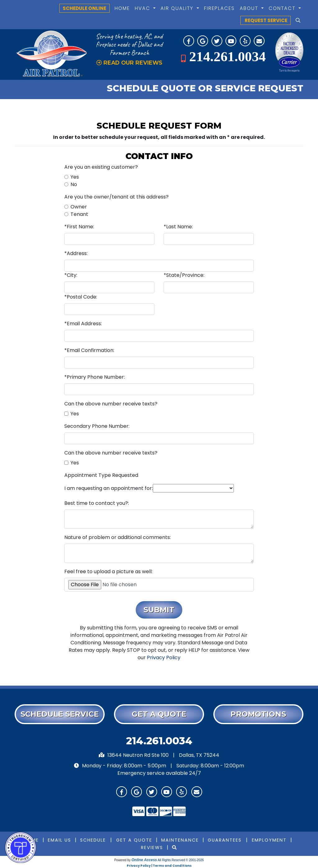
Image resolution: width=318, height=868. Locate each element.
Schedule (93, 840)
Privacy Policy (164, 658)
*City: (71, 275)
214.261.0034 (227, 57)
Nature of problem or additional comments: (118, 537)
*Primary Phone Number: (95, 377)
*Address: (76, 253)
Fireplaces (219, 8)
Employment (269, 840)
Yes (75, 177)
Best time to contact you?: (97, 503)
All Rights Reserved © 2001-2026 (181, 860)
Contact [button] (283, 8)
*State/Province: (184, 275)
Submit (159, 610)
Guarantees (225, 840)
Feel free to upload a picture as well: (108, 571)
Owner (79, 207)
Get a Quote (134, 840)
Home (122, 8)
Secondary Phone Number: (97, 426)
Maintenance (180, 840)
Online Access (144, 860)
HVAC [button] (143, 8)
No (74, 184)
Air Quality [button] (178, 8)
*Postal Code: (81, 297)
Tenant (79, 214)
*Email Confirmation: (89, 350)
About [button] (250, 8)
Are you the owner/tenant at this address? (116, 197)
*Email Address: (83, 324)
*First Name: (79, 227)
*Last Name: (178, 227)
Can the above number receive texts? (111, 404)
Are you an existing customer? (101, 167)
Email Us (59, 840)
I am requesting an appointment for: (109, 488)
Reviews (152, 847)
